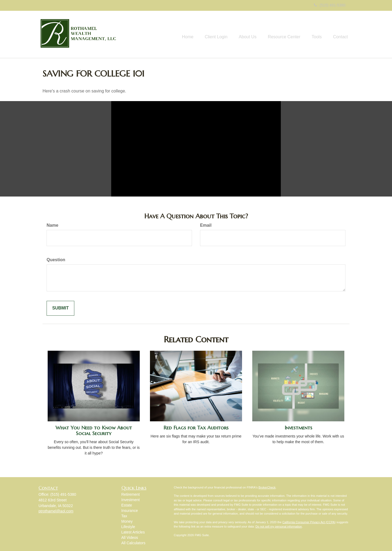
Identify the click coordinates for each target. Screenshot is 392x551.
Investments (298, 428)
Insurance (130, 511)
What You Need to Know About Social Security (94, 431)
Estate (127, 505)
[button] (206, 34)
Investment (131, 500)
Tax (124, 516)
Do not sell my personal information (279, 526)
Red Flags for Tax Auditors (196, 428)
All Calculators (133, 543)
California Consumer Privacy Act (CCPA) (309, 522)
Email (206, 225)
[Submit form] (60, 308)
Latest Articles (133, 532)
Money (127, 521)
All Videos (130, 538)
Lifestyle (128, 527)
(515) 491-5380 (330, 5)
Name (52, 225)
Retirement (131, 494)
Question (56, 260)
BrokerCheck (267, 487)
